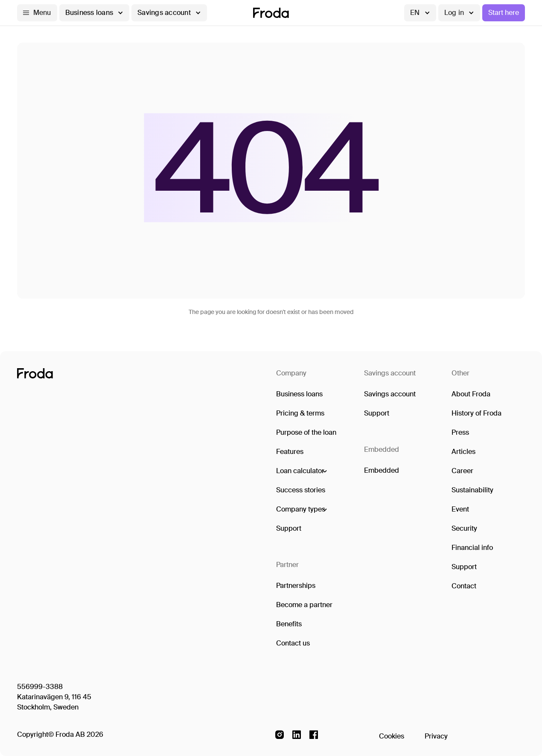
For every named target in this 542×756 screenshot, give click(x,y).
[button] (37, 13)
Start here (504, 13)
